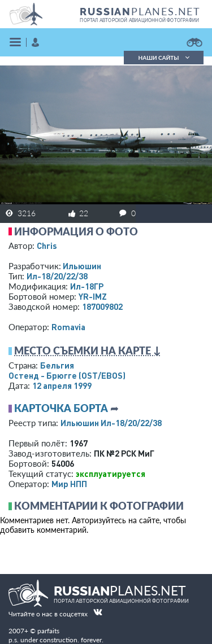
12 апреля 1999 (62, 385)
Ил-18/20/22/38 (57, 276)
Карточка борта (61, 408)
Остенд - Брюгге (67, 375)
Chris (47, 246)
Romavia (68, 327)
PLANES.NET (140, 11)
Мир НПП (69, 484)
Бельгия (57, 365)
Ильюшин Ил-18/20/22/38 (111, 423)
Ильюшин (82, 266)
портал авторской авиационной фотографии (139, 20)
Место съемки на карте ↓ (88, 351)
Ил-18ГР (87, 286)
